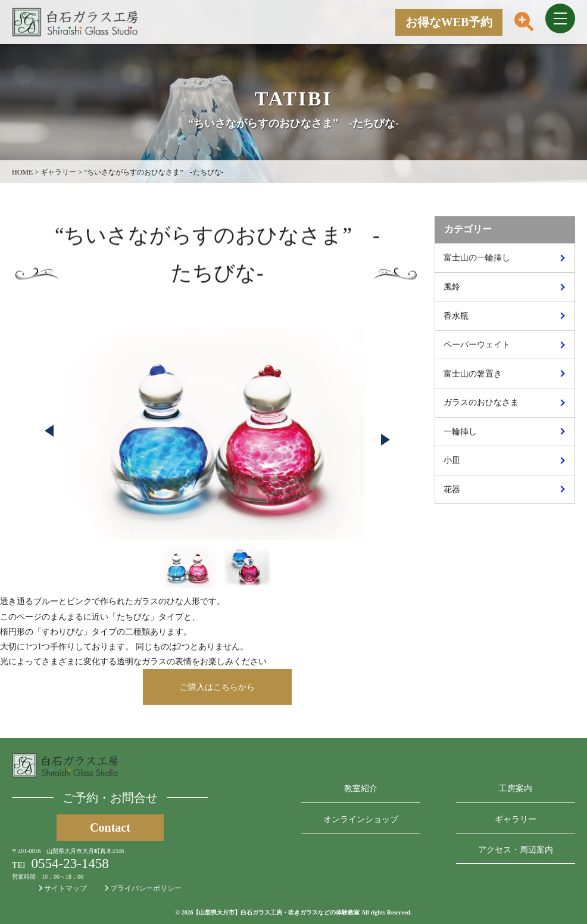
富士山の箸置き (473, 374)
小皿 (452, 460)
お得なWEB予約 (449, 22)
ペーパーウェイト (477, 345)
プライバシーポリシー (143, 888)
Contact (110, 827)
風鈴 (452, 287)
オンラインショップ (361, 819)
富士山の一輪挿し (477, 258)
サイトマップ (63, 888)
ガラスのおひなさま (481, 402)
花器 (452, 489)
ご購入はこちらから (217, 687)
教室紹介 (361, 788)
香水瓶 (456, 316)
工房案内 (516, 788)
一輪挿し (460, 432)
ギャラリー (516, 819)
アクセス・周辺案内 (516, 850)
